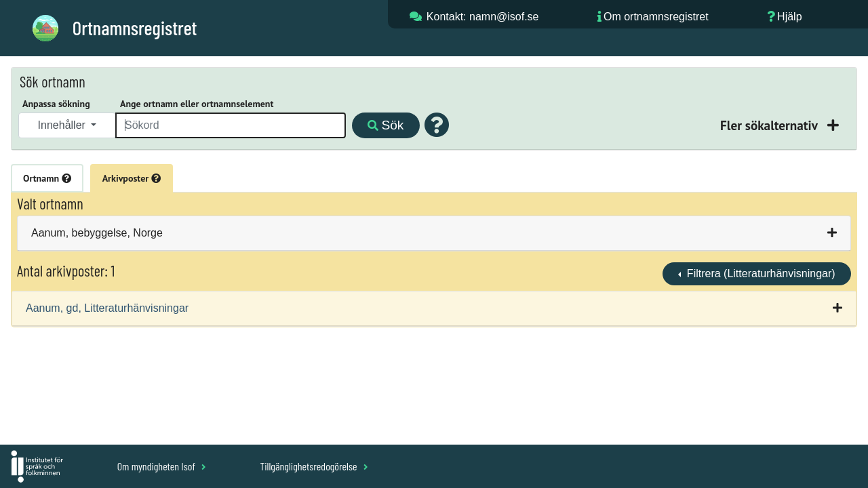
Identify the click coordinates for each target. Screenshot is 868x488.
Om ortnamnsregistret (656, 17)
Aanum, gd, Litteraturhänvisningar (107, 308)
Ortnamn (47, 178)
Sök (386, 125)
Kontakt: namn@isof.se (483, 17)
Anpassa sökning (56, 104)
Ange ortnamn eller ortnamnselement (197, 104)
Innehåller (63, 125)
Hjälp (789, 17)
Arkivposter (132, 178)
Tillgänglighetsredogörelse (314, 466)
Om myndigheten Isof (162, 466)
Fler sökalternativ (770, 125)
